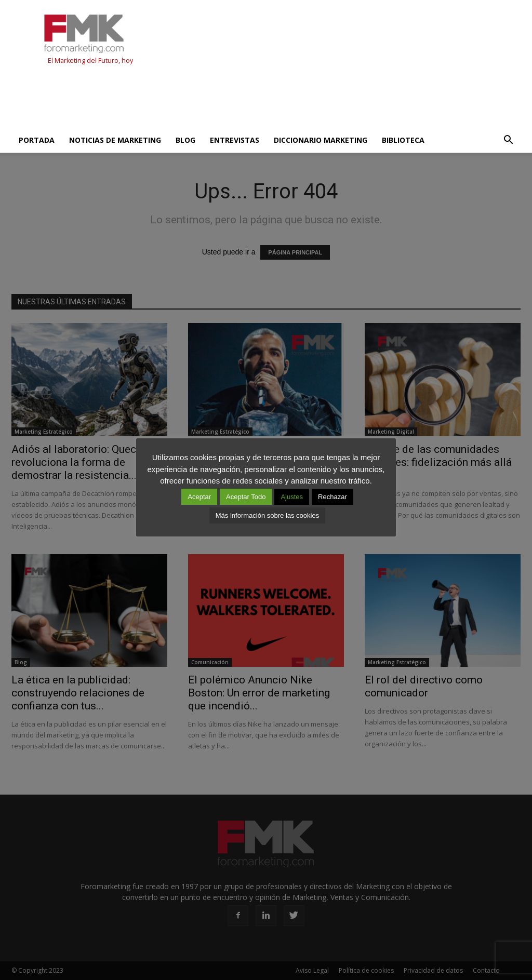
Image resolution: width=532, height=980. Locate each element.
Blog (185, 140)
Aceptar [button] (199, 497)
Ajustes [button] (292, 497)
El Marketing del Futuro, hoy (90, 61)
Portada (37, 140)
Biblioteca (403, 140)
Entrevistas (235, 140)
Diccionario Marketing (321, 140)
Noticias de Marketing (115, 140)
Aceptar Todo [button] (246, 497)
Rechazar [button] (332, 497)
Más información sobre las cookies (267, 515)
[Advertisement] (201, 100)
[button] (508, 140)
